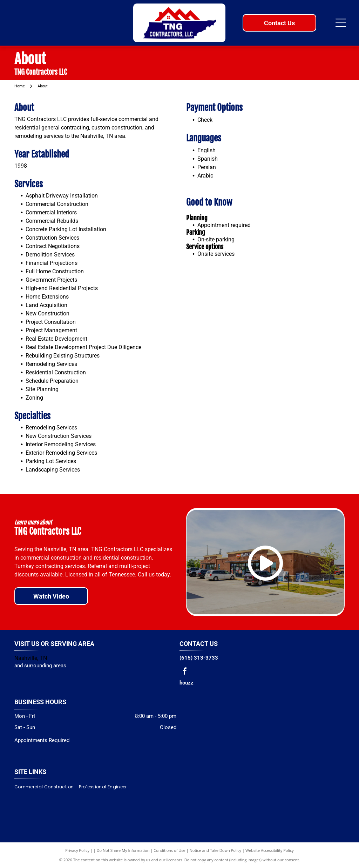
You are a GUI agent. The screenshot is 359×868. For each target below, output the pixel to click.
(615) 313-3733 (199, 658)
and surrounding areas (40, 666)
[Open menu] (341, 23)
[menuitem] (47, 787)
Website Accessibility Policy (270, 850)
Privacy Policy (77, 850)
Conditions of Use (170, 850)
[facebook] (185, 672)
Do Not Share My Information (123, 850)
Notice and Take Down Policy (216, 850)
